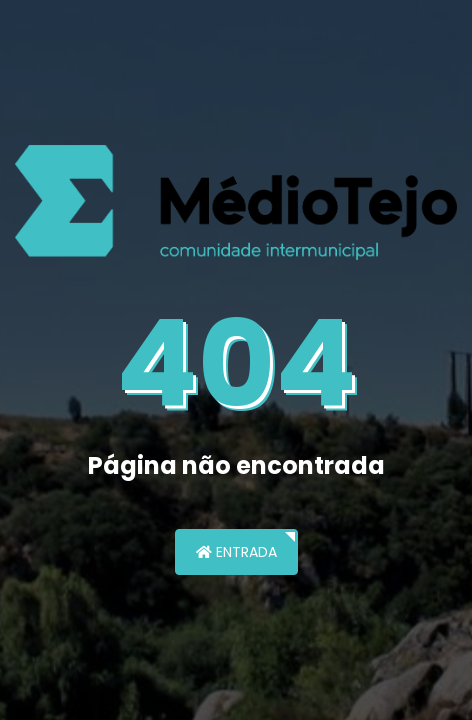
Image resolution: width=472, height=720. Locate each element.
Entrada (236, 552)
